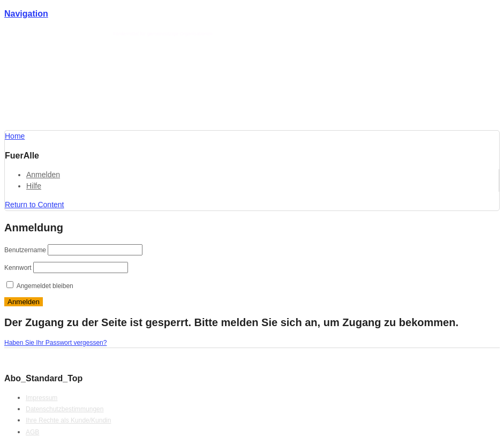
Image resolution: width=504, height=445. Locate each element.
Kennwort (18, 268)
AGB (32, 432)
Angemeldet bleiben (40, 286)
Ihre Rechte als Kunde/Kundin (68, 420)
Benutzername (25, 250)
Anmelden (43, 175)
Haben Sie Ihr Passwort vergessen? (55, 343)
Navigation (26, 14)
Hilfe (34, 186)
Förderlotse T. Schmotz (84, 34)
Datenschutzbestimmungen (65, 409)
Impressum (42, 398)
